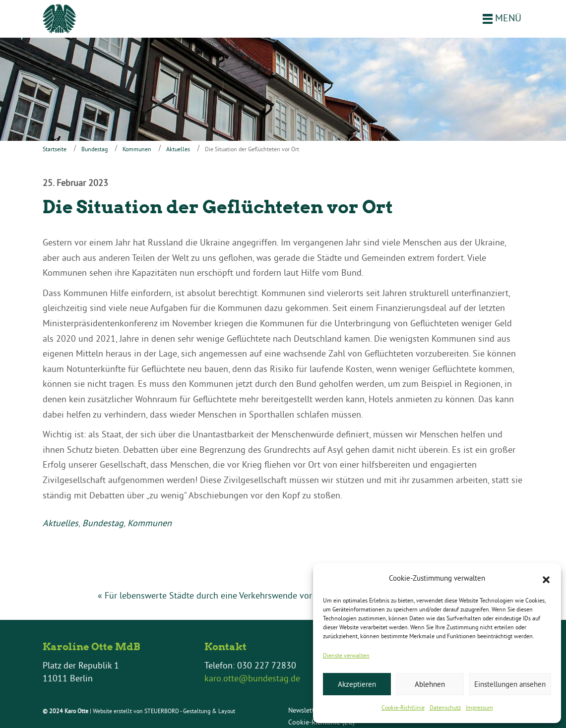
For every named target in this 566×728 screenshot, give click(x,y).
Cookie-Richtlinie (403, 707)
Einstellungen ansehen (510, 684)
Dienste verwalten (346, 655)
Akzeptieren (357, 684)
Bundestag (94, 149)
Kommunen (137, 149)
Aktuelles (178, 149)
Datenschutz (445, 707)
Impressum (479, 707)
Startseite (55, 149)
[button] (546, 579)
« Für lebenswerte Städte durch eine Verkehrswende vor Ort (212, 595)
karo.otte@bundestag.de (252, 678)
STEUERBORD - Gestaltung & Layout (190, 711)
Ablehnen (430, 684)
